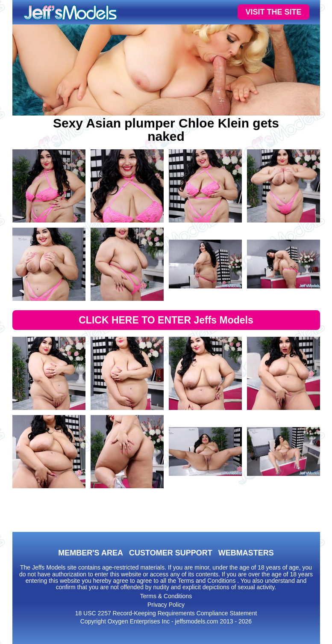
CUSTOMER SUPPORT (171, 553)
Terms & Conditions (166, 596)
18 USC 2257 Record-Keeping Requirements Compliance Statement (166, 613)
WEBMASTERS (246, 553)
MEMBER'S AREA (91, 553)
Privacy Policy (166, 605)
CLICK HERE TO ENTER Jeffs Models (166, 320)
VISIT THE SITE (273, 12)
